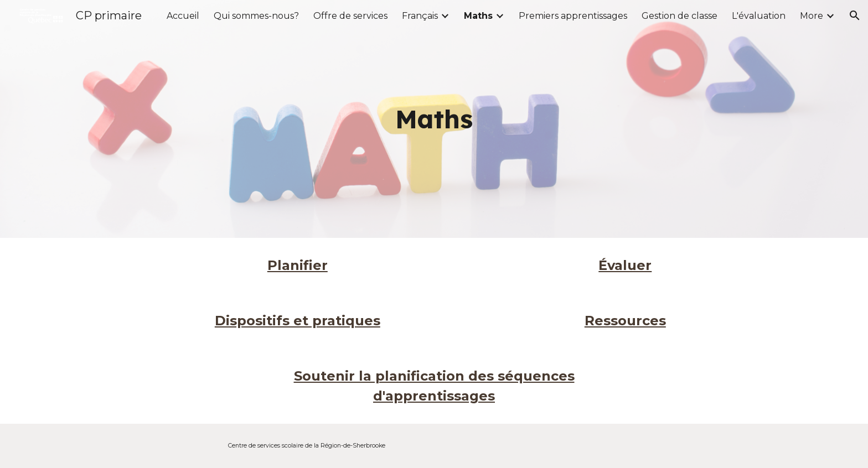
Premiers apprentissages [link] (573, 16)
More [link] (812, 16)
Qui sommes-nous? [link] (256, 16)
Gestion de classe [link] (680, 16)
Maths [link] (478, 16)
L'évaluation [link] (759, 16)
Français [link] (420, 16)
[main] (434, 119)
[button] (855, 15)
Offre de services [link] (350, 16)
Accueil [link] (183, 16)
